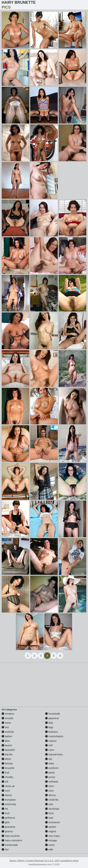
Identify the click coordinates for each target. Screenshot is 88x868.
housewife (53, 714)
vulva (50, 845)
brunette (8, 768)
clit (5, 782)
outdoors (52, 768)
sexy (49, 791)
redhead (52, 782)
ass (5, 727)
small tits (52, 800)
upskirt (51, 827)
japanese (52, 718)
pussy (50, 777)
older (50, 764)
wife (49, 849)
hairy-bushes (11, 836)
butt (5, 773)
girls (6, 822)
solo (49, 804)
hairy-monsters (12, 840)
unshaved (52, 822)
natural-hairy (54, 754)
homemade (10, 845)
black (6, 759)
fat (5, 809)
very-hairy (52, 836)
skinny (50, 795)
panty (50, 773)
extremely (9, 804)
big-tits (7, 754)
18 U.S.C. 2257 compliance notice (61, 861)
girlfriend (8, 818)
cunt (6, 791)
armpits (8, 718)
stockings (52, 809)
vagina (51, 831)
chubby (7, 777)
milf (49, 745)
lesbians (52, 732)
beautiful (8, 750)
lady (49, 723)
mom (50, 750)
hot (5, 849)
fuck (6, 813)
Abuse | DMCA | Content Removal (27, 861)
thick (49, 813)
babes (7, 736)
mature (51, 741)
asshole (8, 732)
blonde (7, 764)
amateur (8, 714)
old (49, 759)
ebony (7, 795)
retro (49, 786)
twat (49, 818)
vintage (51, 840)
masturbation (54, 736)
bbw (6, 741)
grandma (8, 827)
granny (7, 831)
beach (7, 745)
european (9, 800)
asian (6, 723)
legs (49, 727)
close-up (8, 786)
